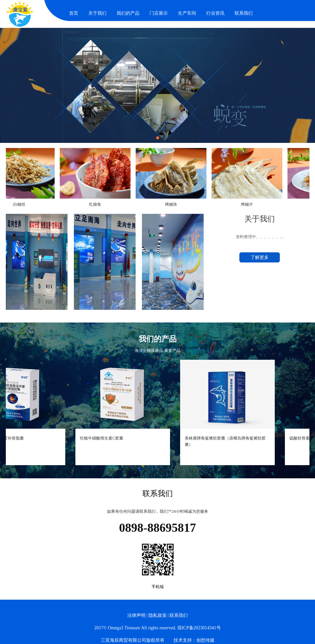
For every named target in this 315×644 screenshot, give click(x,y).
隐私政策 (158, 615)
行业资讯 (215, 13)
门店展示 (159, 13)
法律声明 (136, 615)
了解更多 (260, 257)
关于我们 (97, 13)
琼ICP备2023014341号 (199, 628)
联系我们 (244, 13)
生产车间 (187, 13)
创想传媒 (205, 640)
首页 (74, 13)
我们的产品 (128, 13)
